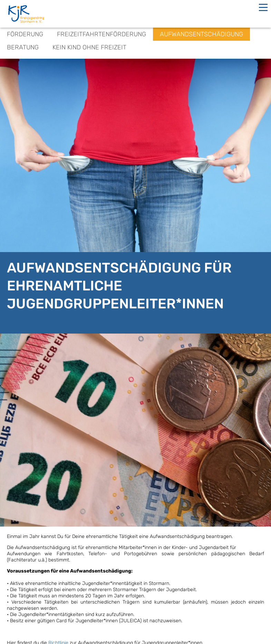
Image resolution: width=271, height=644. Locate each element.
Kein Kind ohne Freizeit (89, 47)
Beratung (23, 47)
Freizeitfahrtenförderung (101, 34)
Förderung (25, 34)
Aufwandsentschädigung (201, 34)
